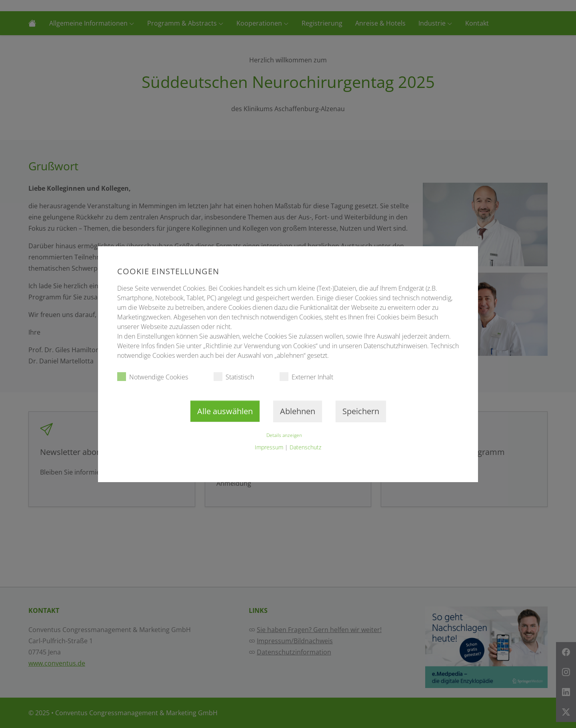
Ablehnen (298, 411)
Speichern (361, 411)
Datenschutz (305, 447)
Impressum (269, 447)
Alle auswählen (225, 411)
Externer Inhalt (306, 377)
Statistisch (234, 377)
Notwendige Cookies (153, 377)
